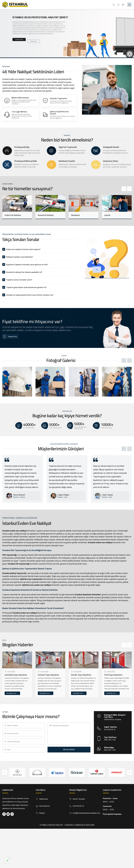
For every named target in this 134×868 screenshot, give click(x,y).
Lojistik (107, 215)
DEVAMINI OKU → (12, 693)
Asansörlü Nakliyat (46, 215)
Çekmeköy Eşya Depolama (16, 675)
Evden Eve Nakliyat (13, 215)
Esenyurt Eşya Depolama (48, 675)
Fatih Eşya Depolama (113, 675)
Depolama (75, 215)
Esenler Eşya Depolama (81, 675)
